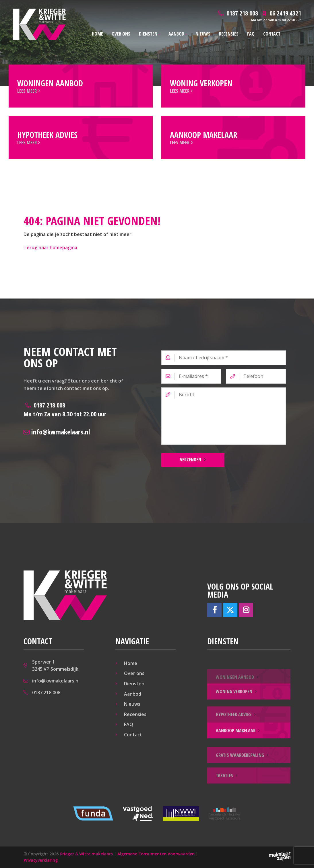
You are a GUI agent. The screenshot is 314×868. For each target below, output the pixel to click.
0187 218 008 (65, 409)
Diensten (148, 34)
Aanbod (176, 34)
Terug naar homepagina (50, 247)
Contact (272, 34)
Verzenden (191, 460)
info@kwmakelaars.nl (57, 432)
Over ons (121, 34)
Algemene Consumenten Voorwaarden (156, 854)
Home (97, 34)
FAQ (251, 34)
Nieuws (203, 34)
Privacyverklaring (41, 860)
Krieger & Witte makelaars (86, 854)
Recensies (229, 34)
